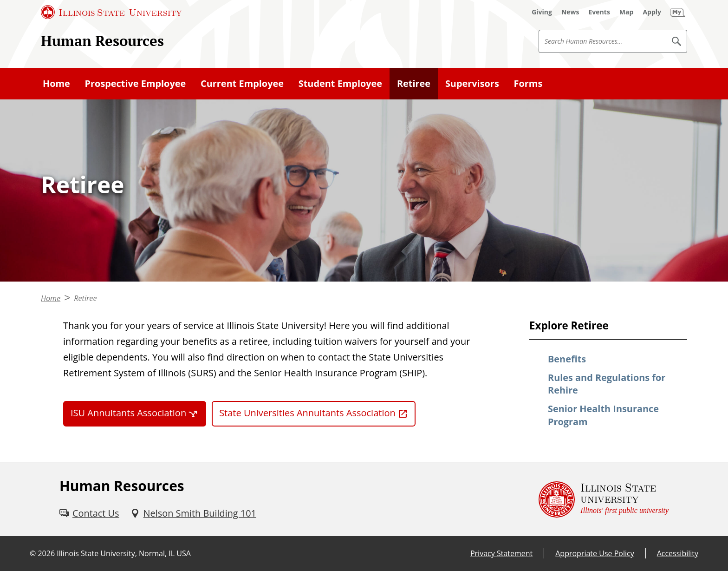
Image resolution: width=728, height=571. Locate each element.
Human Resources (102, 41)
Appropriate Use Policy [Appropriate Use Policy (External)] (595, 553)
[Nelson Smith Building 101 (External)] (193, 513)
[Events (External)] (599, 12)
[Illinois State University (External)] (111, 12)
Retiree (414, 83)
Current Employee (242, 83)
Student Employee (340, 83)
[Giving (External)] (542, 12)
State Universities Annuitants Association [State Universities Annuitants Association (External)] (307, 413)
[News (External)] (570, 12)
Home (56, 83)
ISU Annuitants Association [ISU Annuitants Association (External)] (128, 413)
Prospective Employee (136, 83)
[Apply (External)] (652, 12)
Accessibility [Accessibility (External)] (678, 553)
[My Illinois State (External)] (678, 12)
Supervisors (472, 83)
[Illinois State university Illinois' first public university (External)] (604, 499)
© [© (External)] (33, 553)
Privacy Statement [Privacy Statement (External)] (501, 553)
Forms (528, 83)
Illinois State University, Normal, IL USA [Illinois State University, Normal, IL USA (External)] (124, 553)
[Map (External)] (627, 12)
